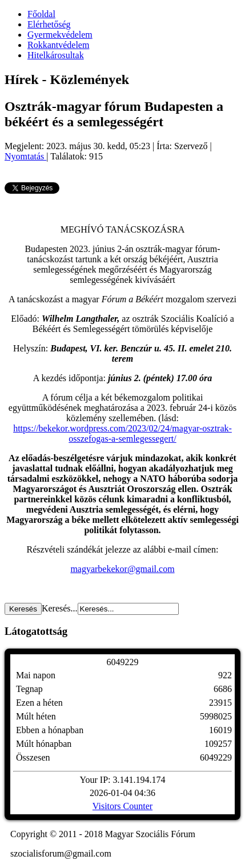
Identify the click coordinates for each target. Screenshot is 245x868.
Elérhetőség (49, 24)
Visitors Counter (122, 806)
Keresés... (60, 608)
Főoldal (41, 14)
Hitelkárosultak (56, 55)
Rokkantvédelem (58, 45)
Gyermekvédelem (60, 35)
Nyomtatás (25, 156)
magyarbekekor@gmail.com (122, 569)
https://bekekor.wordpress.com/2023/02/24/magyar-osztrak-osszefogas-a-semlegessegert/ (122, 433)
